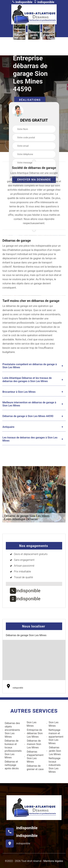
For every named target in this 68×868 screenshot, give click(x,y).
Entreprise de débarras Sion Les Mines (33, 733)
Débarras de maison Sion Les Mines (33, 744)
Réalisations (30, 100)
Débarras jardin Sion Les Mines (54, 751)
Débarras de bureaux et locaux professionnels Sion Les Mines (12, 749)
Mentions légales (53, 861)
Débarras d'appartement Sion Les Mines (34, 757)
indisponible (22, 2)
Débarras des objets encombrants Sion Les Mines (11, 730)
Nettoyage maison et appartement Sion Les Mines (55, 737)
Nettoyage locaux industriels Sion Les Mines (54, 765)
